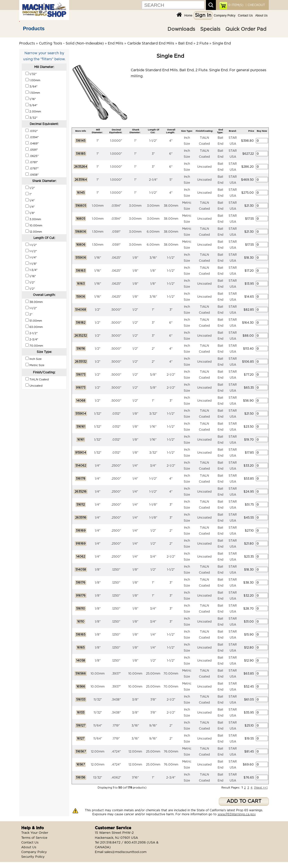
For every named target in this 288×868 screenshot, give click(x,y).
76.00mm (171, 752)
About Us (261, 15)
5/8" (153, 375)
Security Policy (33, 857)
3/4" (153, 466)
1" (98, 141)
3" (153, 154)
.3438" (116, 700)
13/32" (98, 778)
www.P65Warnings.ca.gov (237, 814)
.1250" (116, 570)
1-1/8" (153, 505)
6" (171, 154)
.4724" (116, 752)
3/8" (135, 700)
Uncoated (204, 167)
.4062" (116, 778)
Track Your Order (35, 833)
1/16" (98, 258)
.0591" (116, 232)
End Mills (116, 43)
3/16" (153, 258)
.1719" (116, 726)
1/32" (98, 414)
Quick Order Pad (246, 29)
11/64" (98, 726)
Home (188, 15)
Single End (222, 43)
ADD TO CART (244, 801)
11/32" (98, 700)
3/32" (153, 414)
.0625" (116, 258)
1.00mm (98, 206)
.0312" (116, 414)
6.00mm (153, 232)
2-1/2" (171, 375)
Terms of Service (34, 838)
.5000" (116, 310)
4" (171, 141)
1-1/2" (153, 141)
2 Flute (202, 43)
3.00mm (135, 206)
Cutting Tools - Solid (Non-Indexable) (71, 43)
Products (34, 28)
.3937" (116, 674)
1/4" (98, 466)
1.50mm (98, 232)
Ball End (185, 43)
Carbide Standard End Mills (151, 43)
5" (171, 180)
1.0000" (116, 141)
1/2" (98, 310)
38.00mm (171, 206)
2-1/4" (153, 180)
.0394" (116, 206)
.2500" (116, 466)
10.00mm (98, 674)
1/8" (135, 258)
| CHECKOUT (255, 5)
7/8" (153, 700)
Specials (210, 29)
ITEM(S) (236, 5)
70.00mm (171, 674)
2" (153, 349)
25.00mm (153, 674)
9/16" (153, 726)
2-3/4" (171, 778)
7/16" (135, 778)
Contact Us (245, 15)
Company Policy (225, 15)
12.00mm (98, 752)
